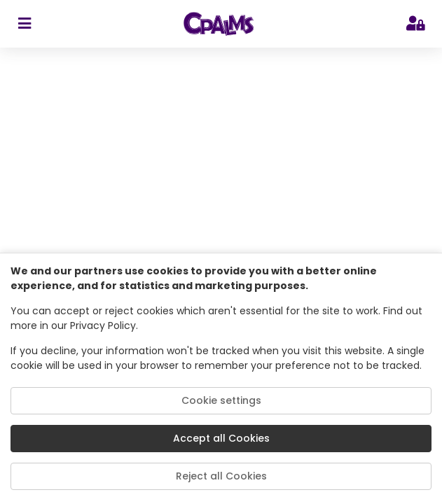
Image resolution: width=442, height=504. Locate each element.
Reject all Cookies (221, 476)
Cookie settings (221, 400)
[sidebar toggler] (24, 24)
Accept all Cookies (221, 438)
